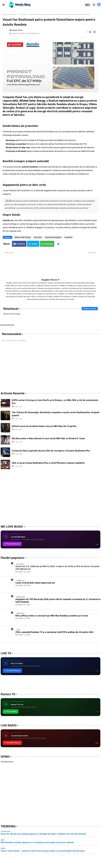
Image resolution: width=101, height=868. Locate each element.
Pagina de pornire (9, 14)
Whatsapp (48, 244)
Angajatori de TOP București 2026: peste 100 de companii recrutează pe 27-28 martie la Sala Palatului (58, 601)
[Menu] (4, 5)
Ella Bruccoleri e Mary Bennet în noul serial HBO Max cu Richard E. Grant (48, 438)
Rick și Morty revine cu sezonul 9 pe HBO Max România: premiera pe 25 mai (52, 616)
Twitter (35, 244)
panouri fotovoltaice (53, 237)
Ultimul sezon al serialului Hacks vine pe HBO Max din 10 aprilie (44, 426)
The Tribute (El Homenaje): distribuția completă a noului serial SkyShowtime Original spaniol (55, 414)
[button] (88, 5)
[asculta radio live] (99, 5)
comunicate (5, 831)
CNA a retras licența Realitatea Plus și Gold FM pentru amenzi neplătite (48, 463)
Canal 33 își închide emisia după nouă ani (35, 583)
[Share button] (58, 244)
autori (3, 848)
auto (2, 840)
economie (38, 237)
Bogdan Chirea (49, 280)
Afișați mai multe (90, 309)
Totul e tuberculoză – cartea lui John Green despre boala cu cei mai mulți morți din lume (43, 851)
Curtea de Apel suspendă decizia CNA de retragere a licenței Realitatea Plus (51, 451)
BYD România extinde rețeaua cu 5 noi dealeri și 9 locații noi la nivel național (37, 842)
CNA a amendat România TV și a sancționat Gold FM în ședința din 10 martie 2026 (54, 632)
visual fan (22, 14)
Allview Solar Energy (23, 237)
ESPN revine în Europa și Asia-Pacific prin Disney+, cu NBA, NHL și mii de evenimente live (55, 402)
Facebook (21, 244)
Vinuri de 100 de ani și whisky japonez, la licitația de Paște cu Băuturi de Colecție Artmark (43, 834)
